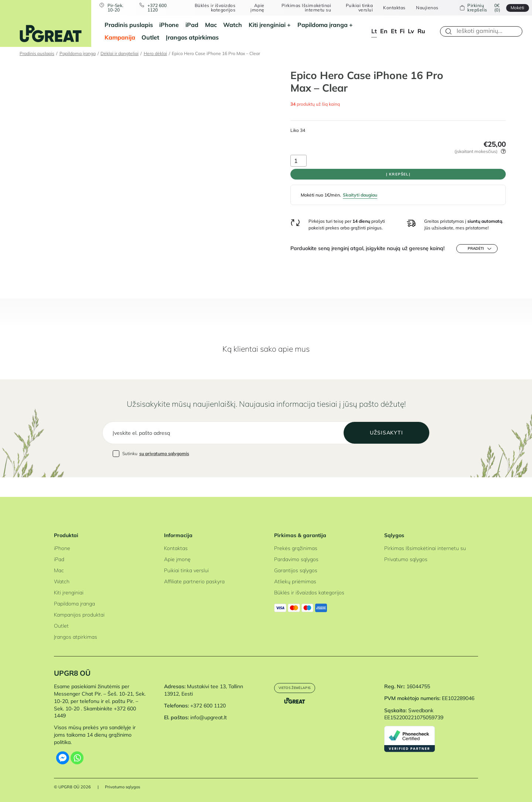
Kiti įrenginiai (267, 25)
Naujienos (423, 8)
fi (402, 31)
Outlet (150, 37)
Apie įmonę (258, 8)
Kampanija (120, 37)
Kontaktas (391, 8)
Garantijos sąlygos (296, 570)
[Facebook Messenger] (63, 758)
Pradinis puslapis (129, 25)
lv (411, 31)
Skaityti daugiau (360, 204)
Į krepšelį (398, 179)
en (384, 31)
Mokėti (511, 8)
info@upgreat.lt (209, 717)
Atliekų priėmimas (295, 581)
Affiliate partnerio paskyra (194, 581)
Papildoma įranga (323, 25)
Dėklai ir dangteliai (120, 53)
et (394, 31)
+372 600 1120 (163, 8)
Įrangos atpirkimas (192, 37)
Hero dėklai (155, 53)
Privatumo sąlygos (406, 559)
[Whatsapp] (77, 758)
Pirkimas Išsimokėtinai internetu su (304, 8)
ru (421, 31)
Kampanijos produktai (79, 615)
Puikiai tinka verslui (355, 8)
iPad (192, 25)
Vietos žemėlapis (301, 689)
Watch (233, 25)
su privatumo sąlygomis (164, 473)
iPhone (169, 25)
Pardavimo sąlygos (296, 559)
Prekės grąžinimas (296, 548)
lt (374, 31)
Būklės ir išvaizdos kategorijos (216, 8)
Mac (211, 25)
